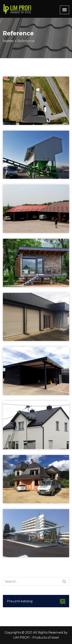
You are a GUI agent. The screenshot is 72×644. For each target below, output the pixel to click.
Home (10, 41)
